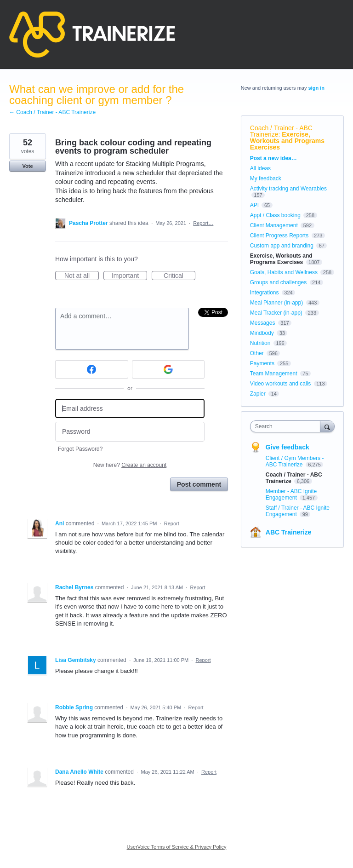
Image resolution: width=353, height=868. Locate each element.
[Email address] (130, 409)
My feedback (266, 178)
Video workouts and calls (281, 384)
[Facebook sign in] (92, 369)
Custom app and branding (282, 246)
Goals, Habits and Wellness (284, 272)
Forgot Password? (80, 449)
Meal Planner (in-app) (276, 303)
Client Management (274, 225)
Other (257, 353)
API (254, 205)
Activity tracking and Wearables (288, 189)
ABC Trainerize (289, 532)
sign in (316, 88)
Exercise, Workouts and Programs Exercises (287, 141)
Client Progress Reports (279, 236)
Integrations (265, 293)
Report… (203, 223)
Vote (27, 166)
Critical (179, 276)
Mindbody (262, 333)
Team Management (274, 374)
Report (172, 523)
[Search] (327, 426)
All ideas (260, 168)
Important (129, 276)
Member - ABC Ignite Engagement (291, 494)
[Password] (130, 432)
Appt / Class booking (275, 215)
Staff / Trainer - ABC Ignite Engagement (298, 511)
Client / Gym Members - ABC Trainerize (295, 461)
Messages (263, 323)
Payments (262, 363)
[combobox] (287, 426)
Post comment (199, 484)
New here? (130, 465)
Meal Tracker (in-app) (276, 313)
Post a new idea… (273, 158)
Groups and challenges (278, 282)
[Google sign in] (168, 369)
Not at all (82, 276)
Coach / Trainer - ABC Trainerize (281, 131)
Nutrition (260, 343)
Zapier (258, 394)
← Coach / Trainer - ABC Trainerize (52, 112)
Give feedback (288, 447)
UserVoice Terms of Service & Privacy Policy (177, 847)
